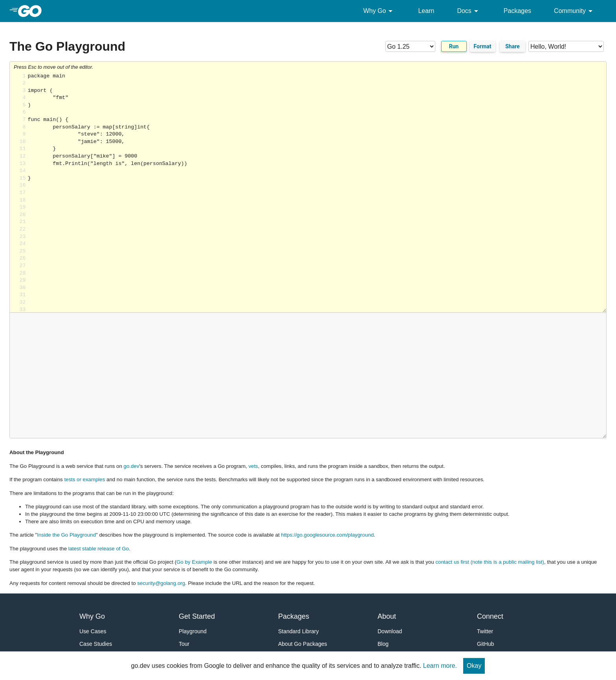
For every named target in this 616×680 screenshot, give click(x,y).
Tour (184, 644)
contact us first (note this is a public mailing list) (489, 562)
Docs (469, 11)
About (387, 616)
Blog (383, 644)
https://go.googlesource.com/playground (327, 535)
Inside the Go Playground (66, 535)
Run (454, 46)
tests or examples (84, 479)
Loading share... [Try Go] (317, 193)
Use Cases (93, 631)
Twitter (485, 631)
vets (253, 466)
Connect (490, 616)
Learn (426, 11)
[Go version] (410, 46)
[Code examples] (566, 46)
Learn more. (440, 666)
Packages (517, 11)
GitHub (486, 644)
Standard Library (299, 631)
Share (512, 46)
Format (483, 46)
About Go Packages (303, 644)
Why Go (379, 11)
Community (575, 11)
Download (390, 631)
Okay (474, 666)
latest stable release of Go (99, 549)
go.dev (132, 466)
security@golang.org (161, 583)
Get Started (197, 616)
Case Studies (96, 644)
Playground (193, 631)
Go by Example (194, 562)
